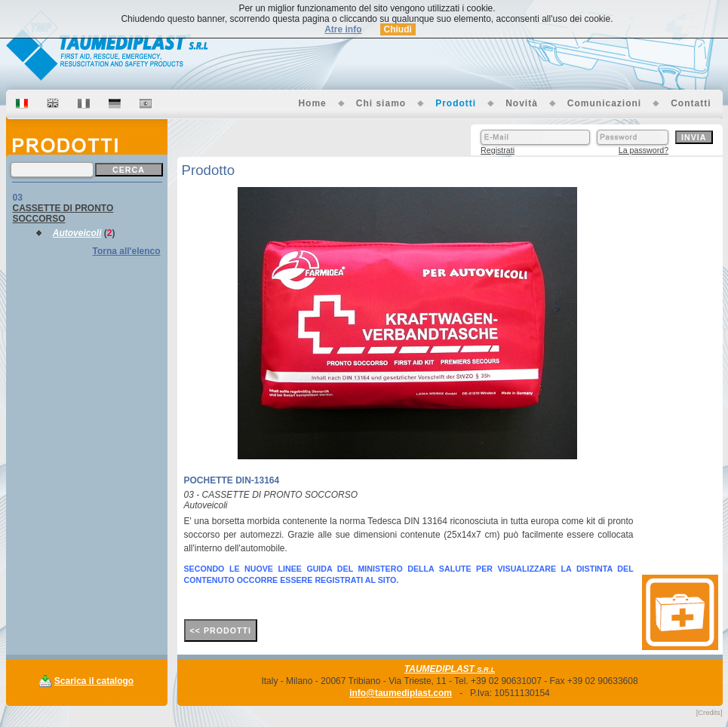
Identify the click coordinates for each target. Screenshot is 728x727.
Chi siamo (381, 103)
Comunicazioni (604, 103)
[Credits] (710, 713)
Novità (522, 103)
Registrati (498, 150)
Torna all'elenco (127, 251)
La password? (644, 150)
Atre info (343, 29)
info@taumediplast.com (401, 693)
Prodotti (456, 103)
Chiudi (398, 29)
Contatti (691, 103)
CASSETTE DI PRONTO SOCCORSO (63, 213)
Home (312, 103)
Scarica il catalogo (94, 681)
